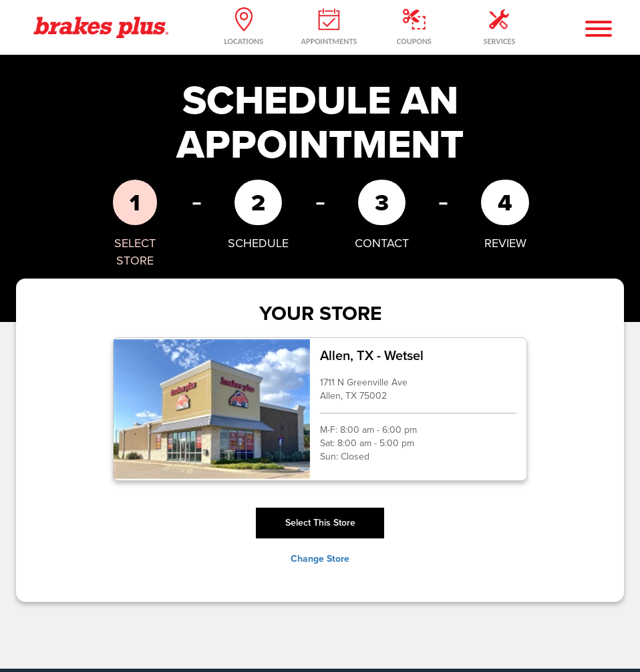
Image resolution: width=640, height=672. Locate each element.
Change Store (320, 558)
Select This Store (320, 523)
